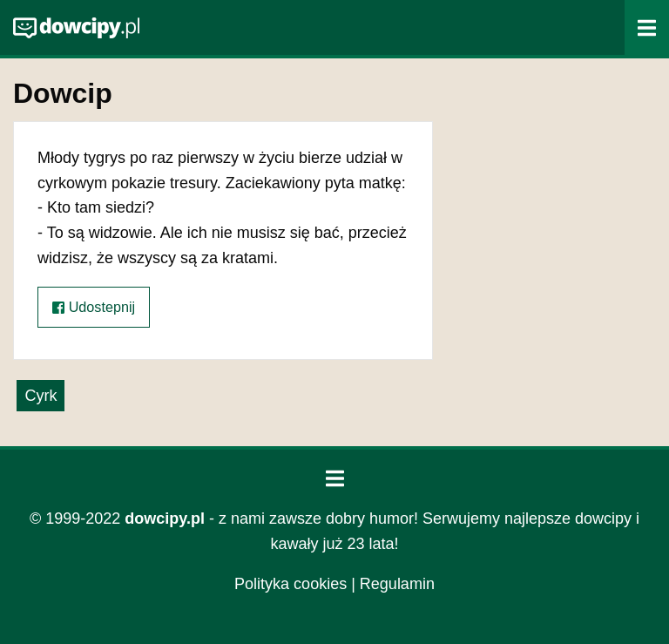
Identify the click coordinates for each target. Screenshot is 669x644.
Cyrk (41, 396)
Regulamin (397, 584)
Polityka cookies (291, 584)
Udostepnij (94, 307)
